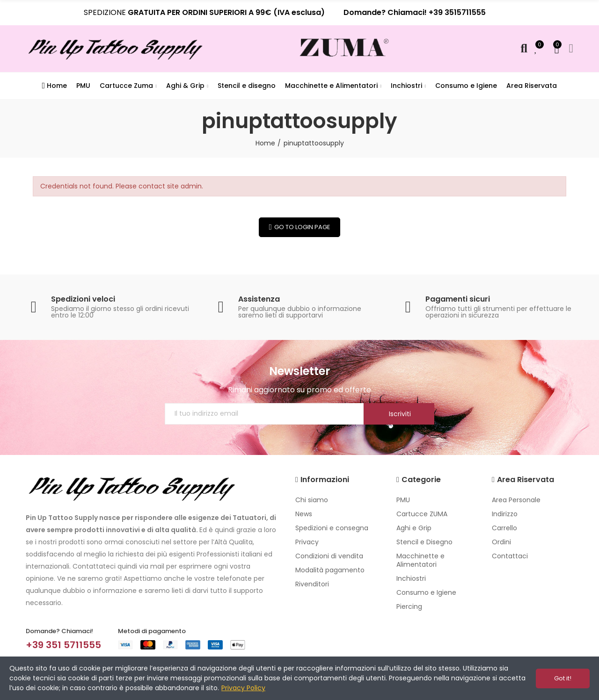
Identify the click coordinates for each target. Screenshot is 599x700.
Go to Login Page (302, 227)
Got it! (563, 678)
